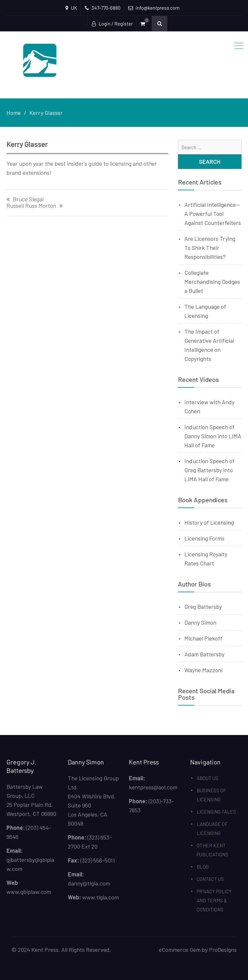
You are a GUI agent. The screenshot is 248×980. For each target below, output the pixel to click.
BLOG (203, 867)
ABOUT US (207, 778)
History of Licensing (209, 522)
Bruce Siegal (28, 199)
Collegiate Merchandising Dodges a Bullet (212, 282)
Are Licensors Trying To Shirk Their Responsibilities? (210, 248)
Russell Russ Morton (31, 206)
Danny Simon (200, 622)
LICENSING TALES (216, 812)
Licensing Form (203, 538)
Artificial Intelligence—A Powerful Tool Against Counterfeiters (213, 214)
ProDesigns (223, 950)
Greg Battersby (203, 607)
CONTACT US (210, 879)
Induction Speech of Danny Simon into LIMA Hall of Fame (213, 436)
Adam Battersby (204, 654)
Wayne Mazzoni (203, 670)
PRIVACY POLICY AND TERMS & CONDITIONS (214, 900)
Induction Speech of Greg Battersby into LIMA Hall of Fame (209, 470)
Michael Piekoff (203, 638)
